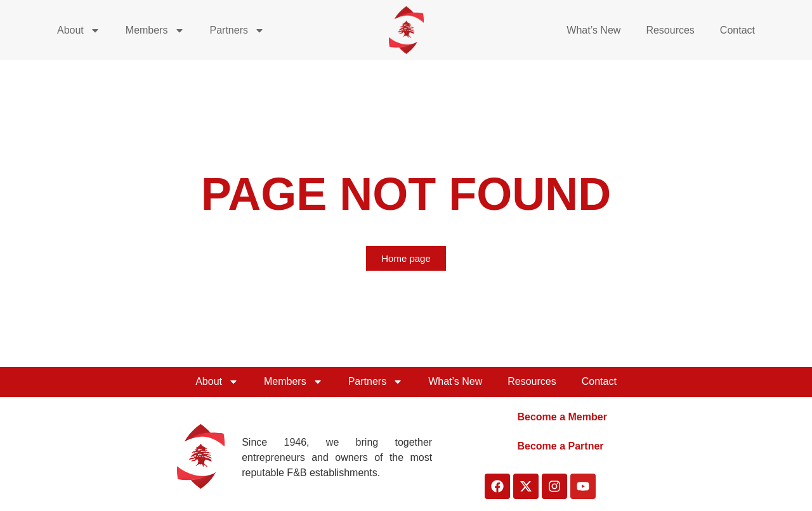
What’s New (593, 30)
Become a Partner (560, 446)
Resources (670, 30)
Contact (737, 30)
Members (155, 30)
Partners (237, 30)
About (79, 30)
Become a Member (562, 417)
